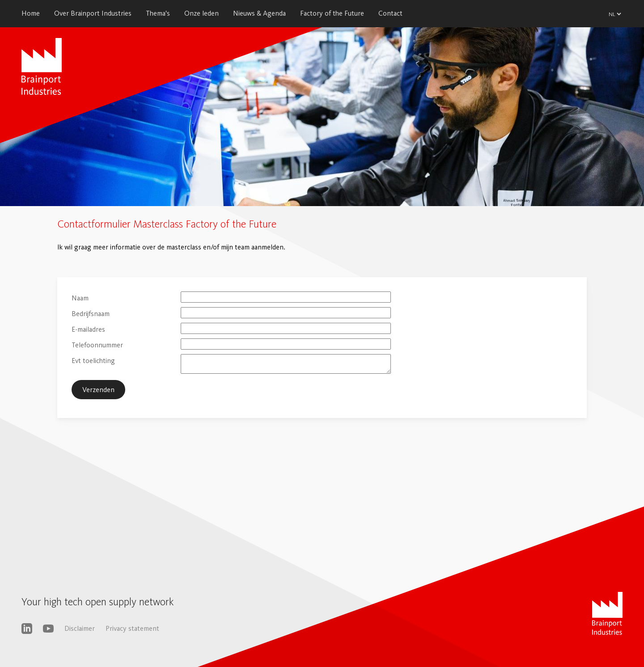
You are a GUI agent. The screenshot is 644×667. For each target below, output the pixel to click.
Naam (80, 298)
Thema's (158, 13)
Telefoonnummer (97, 345)
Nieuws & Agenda (259, 13)
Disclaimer (80, 628)
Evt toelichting (93, 361)
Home (31, 13)
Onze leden (201, 13)
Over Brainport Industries (93, 13)
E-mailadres (88, 329)
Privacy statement (132, 628)
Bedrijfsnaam (91, 314)
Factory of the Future (332, 13)
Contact (390, 13)
